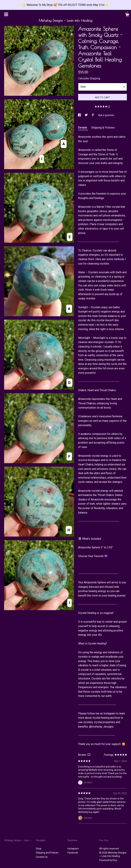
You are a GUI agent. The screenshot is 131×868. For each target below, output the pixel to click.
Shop (39, 849)
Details (83, 128)
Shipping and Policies (47, 853)
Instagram (73, 849)
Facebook (73, 853)
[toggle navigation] (6, 14)
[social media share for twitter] (86, 115)
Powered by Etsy (108, 860)
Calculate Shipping (89, 78)
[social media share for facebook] (80, 115)
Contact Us (42, 857)
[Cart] (127, 15)
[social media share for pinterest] (93, 115)
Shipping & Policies (103, 128)
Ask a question (106, 115)
